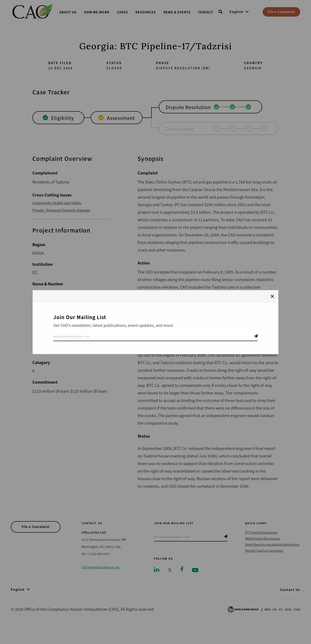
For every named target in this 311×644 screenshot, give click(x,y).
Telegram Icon (256, 336)
